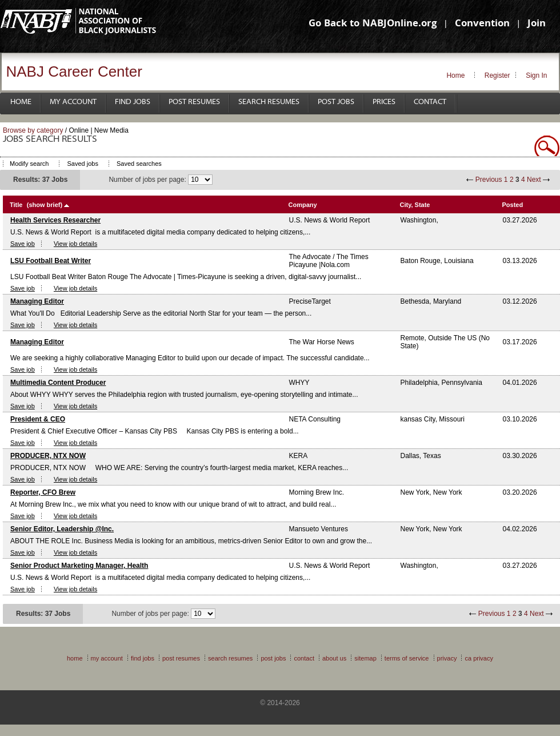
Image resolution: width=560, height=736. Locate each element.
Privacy (447, 658)
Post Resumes (194, 102)
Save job (23, 244)
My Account (73, 102)
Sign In (536, 75)
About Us (334, 658)
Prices (384, 102)
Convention (482, 24)
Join (537, 24)
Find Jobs (133, 102)
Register (497, 75)
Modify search (29, 164)
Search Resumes (269, 102)
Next (534, 180)
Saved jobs (82, 164)
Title (16, 205)
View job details (75, 244)
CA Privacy (479, 658)
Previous (489, 180)
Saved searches (139, 164)
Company (303, 205)
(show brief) (45, 205)
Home (455, 75)
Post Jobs (336, 102)
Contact (430, 102)
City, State (415, 205)
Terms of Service (407, 658)
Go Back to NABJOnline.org (373, 24)
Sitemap (365, 658)
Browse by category (33, 130)
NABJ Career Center (74, 71)
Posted (513, 205)
